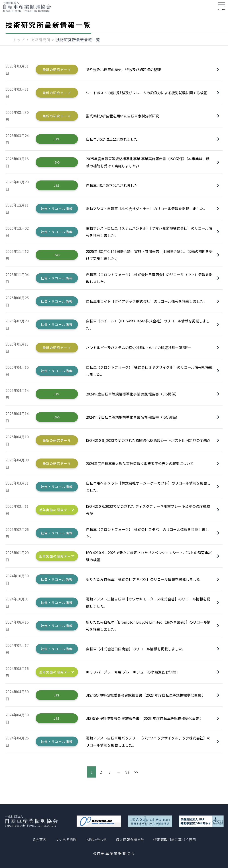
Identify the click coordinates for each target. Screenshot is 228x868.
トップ (19, 44)
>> (136, 776)
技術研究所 (41, 44)
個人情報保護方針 (130, 839)
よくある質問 (66, 839)
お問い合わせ (96, 839)
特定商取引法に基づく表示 (175, 839)
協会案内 (39, 839)
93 (127, 776)
